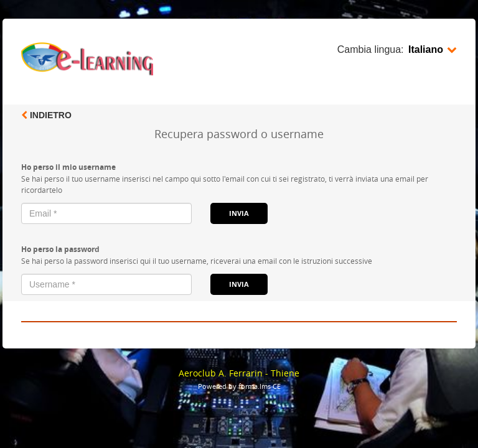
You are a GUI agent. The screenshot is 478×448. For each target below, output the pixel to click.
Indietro (46, 115)
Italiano (433, 49)
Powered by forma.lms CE (239, 386)
